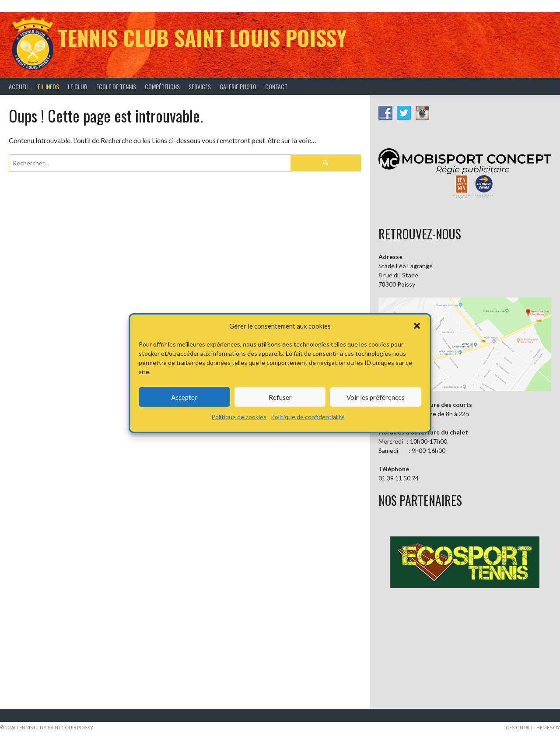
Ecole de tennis (116, 86)
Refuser (280, 397)
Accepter (184, 397)
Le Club (78, 86)
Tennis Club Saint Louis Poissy (202, 37)
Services (200, 86)
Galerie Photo (238, 86)
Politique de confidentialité (308, 417)
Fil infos (48, 86)
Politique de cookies (239, 417)
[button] (417, 326)
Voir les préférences (376, 397)
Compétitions (162, 86)
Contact (276, 86)
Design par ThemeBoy (533, 727)
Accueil (19, 86)
